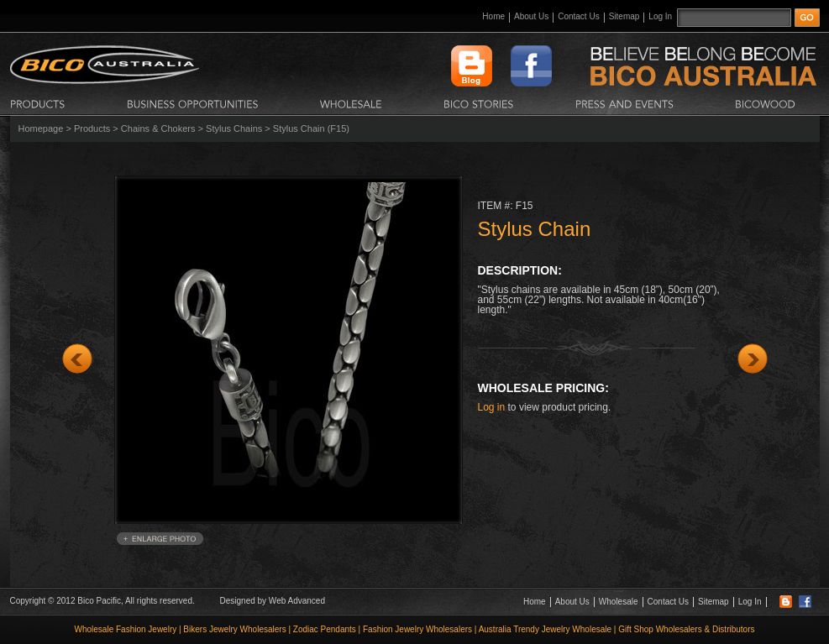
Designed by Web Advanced (273, 601)
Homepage (41, 128)
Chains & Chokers (158, 128)
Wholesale (619, 602)
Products (92, 128)
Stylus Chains (234, 128)
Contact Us (578, 16)
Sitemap (624, 16)
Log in (492, 407)
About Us (531, 16)
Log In (660, 16)
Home (493, 16)
